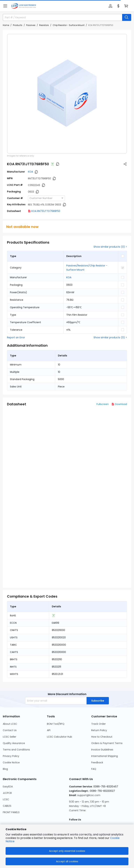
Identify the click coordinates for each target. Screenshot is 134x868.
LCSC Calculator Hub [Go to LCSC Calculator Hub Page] (59, 737)
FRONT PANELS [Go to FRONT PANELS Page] (11, 812)
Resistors (44, 25)
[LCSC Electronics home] (24, 6)
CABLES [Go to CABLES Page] (7, 806)
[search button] (127, 17)
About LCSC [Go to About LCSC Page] (10, 724)
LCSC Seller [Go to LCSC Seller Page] (10, 737)
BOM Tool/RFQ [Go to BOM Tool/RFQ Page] (56, 724)
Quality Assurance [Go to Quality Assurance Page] (14, 743)
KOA (30, 172)
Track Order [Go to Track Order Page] (98, 724)
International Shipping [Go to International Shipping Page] (105, 756)
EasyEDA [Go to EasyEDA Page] (8, 787)
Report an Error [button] (16, 337)
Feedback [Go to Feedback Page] (97, 762)
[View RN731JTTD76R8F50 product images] (67, 94)
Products (18, 25)
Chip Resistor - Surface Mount (69, 25)
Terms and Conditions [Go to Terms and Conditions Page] (16, 750)
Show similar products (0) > (110, 247)
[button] (5, 6)
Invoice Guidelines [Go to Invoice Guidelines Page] (102, 750)
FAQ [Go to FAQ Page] (94, 769)
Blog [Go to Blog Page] (5, 769)
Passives (31, 25)
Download (119, 404)
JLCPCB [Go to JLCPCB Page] (7, 793)
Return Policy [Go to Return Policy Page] (99, 730)
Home (6, 25)
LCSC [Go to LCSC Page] (6, 799)
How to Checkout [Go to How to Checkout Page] (102, 737)
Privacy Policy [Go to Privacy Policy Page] (11, 756)
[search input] (61, 17)
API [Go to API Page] (49, 730)
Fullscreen (103, 404)
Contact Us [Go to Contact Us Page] (10, 730)
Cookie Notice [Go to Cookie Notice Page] (11, 762)
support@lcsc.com (89, 795)
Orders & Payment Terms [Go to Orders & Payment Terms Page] (107, 743)
